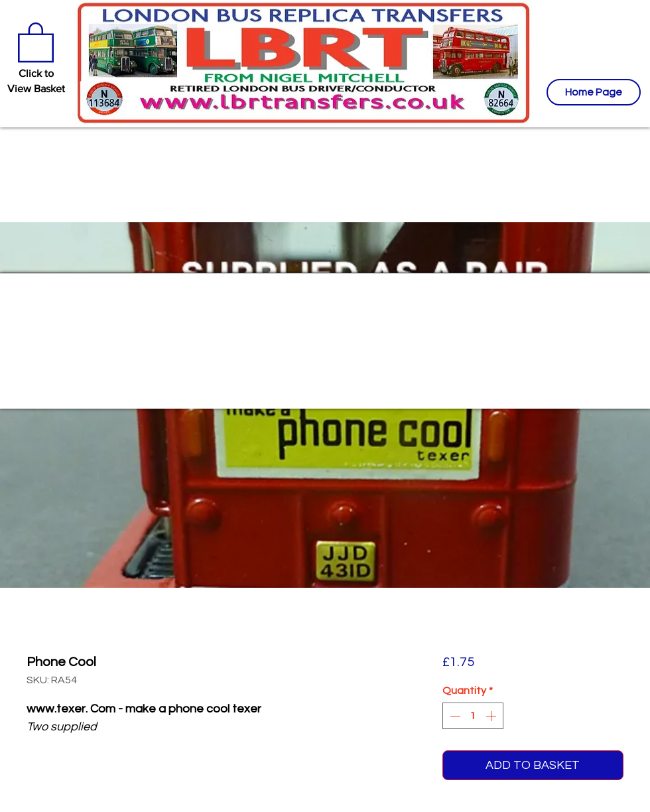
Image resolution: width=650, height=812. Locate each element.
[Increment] (492, 716)
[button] (36, 41)
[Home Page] (594, 92)
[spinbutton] (473, 716)
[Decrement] (454, 716)
